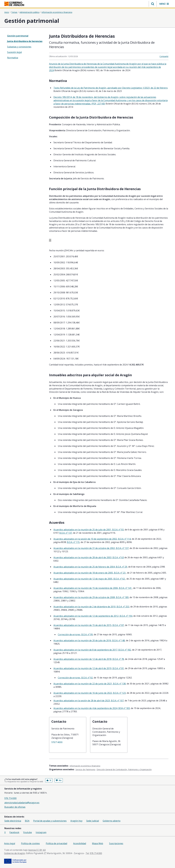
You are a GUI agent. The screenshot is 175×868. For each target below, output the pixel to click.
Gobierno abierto (112, 821)
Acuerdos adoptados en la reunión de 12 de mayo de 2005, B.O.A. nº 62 (89, 579)
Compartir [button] (164, 56)
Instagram (41, 832)
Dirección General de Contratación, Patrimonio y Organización (124, 769)
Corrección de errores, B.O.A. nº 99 (75, 634)
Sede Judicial (93, 821)
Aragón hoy (76, 821)
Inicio (7, 12)
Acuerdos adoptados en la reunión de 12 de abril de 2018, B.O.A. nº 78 (89, 659)
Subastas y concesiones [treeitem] (19, 47)
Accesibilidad (80, 843)
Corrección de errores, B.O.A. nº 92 (75, 678)
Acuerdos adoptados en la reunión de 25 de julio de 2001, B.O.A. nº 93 (89, 530)
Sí (49, 780)
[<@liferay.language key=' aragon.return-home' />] (14, 4)
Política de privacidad (56, 843)
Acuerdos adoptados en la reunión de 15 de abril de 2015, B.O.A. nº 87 (89, 625)
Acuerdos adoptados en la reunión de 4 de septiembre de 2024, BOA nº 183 (92, 708)
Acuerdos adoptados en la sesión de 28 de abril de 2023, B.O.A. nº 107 (89, 701)
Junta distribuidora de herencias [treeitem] (25, 41)
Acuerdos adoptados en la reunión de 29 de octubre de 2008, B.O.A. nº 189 (91, 597)
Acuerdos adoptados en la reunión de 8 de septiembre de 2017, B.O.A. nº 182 (92, 650)
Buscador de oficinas (15, 807)
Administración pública (29, 12)
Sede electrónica (13, 821)
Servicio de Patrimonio (85, 769)
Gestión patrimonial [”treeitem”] (18, 36)
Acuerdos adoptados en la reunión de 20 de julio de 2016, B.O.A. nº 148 (89, 640)
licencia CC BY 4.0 (37, 850)
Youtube (27, 832)
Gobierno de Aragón (15, 853)
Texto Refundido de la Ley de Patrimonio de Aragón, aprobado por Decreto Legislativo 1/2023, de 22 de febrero (111, 88)
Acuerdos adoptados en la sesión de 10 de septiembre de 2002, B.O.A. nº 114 (92, 539)
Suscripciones (116, 843)
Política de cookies (30, 843)
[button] (153, 4)
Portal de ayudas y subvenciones (50, 821)
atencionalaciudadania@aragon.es (22, 803)
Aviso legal (10, 843)
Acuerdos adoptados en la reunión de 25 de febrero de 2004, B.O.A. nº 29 (90, 567)
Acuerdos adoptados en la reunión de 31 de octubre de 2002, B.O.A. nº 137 (91, 548)
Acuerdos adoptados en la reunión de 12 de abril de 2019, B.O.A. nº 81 (89, 668)
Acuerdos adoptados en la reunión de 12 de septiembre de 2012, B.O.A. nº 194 (93, 616)
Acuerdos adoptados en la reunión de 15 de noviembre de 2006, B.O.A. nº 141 (93, 588)
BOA (27, 821)
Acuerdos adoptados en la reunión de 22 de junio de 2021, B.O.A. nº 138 (90, 684)
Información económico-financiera (57, 12)
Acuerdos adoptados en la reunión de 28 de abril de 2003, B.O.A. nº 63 (89, 557)
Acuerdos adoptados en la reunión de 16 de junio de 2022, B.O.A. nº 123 (90, 693)
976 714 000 (10, 798)
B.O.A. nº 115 (73, 542)
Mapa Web (98, 843)
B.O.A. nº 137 (66, 533)
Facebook (14, 832)
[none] (25, 36)
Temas (14, 12)
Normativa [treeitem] (13, 58)
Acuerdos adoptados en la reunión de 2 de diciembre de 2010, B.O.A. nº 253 (91, 607)
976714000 (57, 742)
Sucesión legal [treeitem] (14, 52)
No (59, 780)
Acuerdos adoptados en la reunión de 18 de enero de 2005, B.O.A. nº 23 (90, 573)
